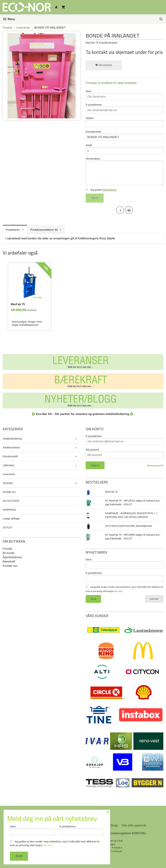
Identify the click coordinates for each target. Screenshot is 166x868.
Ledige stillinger (11, 519)
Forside (7, 28)
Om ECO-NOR (11, 501)
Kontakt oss (9, 492)
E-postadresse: (94, 573)
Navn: (89, 559)
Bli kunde (9, 553)
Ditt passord (92, 450)
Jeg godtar (101, 190)
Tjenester (8, 483)
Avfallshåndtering (12, 439)
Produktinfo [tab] (13, 230)
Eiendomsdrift (10, 456)
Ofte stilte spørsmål (134, 825)
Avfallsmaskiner (11, 448)
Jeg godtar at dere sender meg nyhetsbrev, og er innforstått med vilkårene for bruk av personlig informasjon (55, 843)
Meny (9, 19)
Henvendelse (124, 171)
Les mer (154, 599)
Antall (124, 149)
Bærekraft (9, 562)
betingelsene (110, 190)
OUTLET (8, 527)
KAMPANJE (9, 510)
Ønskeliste (104, 65)
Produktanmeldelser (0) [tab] (44, 230)
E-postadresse (124, 108)
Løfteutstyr (9, 465)
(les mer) (118, 591)
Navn (124, 95)
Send (95, 198)
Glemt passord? (155, 466)
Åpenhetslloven (12, 557)
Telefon (124, 122)
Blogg (114, 825)
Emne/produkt (124, 135)
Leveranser (9, 474)
